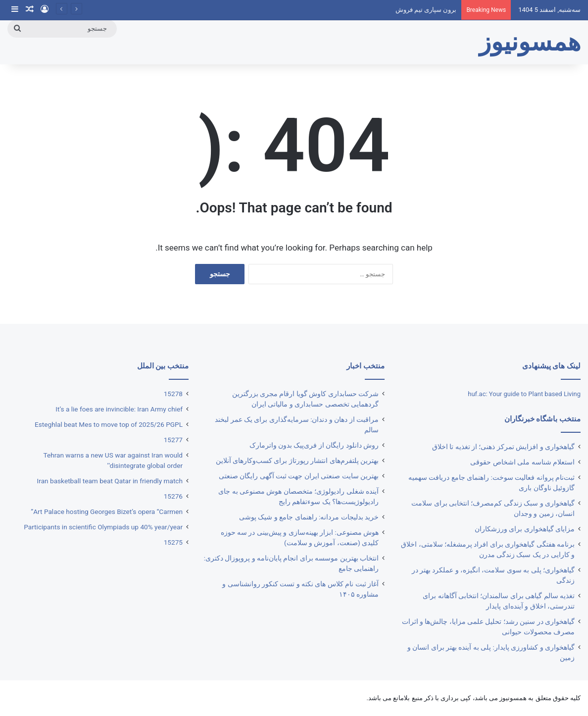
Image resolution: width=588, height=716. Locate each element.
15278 (173, 394)
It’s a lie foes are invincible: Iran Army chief (119, 409)
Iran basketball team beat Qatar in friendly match (110, 481)
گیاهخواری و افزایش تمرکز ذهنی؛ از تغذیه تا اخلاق (503, 447)
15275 (173, 542)
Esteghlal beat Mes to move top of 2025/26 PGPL (109, 424)
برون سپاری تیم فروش (426, 10)
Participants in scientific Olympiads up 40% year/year (103, 527)
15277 (173, 440)
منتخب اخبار (366, 366)
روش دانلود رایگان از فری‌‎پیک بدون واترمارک (314, 445)
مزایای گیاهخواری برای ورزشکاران (525, 529)
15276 (173, 496)
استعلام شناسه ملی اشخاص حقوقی (522, 462)
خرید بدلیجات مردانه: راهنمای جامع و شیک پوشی (309, 517)
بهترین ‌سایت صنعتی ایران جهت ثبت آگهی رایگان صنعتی (299, 476)
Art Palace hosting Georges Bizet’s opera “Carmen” (107, 511)
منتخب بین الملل (163, 366)
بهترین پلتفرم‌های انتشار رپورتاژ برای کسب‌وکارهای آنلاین (297, 460)
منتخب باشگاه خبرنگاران (542, 419)
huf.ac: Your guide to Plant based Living (524, 394)
